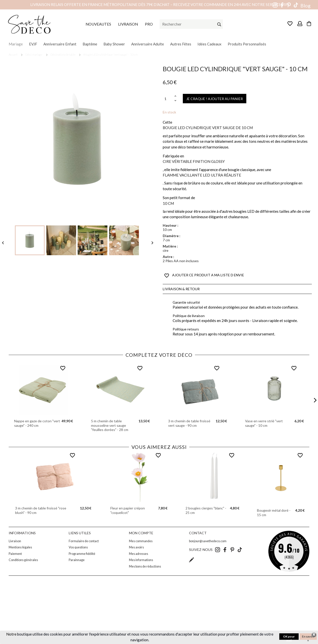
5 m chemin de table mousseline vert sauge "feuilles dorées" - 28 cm (110, 425)
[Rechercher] (191, 24)
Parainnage (77, 560)
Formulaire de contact (84, 541)
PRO (149, 24)
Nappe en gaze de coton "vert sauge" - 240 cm (37, 423)
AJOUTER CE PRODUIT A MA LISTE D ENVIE (204, 276)
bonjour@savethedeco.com (208, 541)
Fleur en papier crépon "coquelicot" (128, 510)
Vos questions (78, 547)
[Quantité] (168, 99)
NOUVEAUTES (98, 24)
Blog (305, 6)
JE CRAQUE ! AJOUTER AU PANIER (215, 99)
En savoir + (308, 637)
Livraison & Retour (181, 289)
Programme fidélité (82, 554)
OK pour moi (289, 637)
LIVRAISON (128, 24)
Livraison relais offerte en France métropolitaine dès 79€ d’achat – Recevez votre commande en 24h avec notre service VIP (159, 4)
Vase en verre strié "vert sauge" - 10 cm (264, 423)
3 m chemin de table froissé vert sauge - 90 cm (189, 423)
